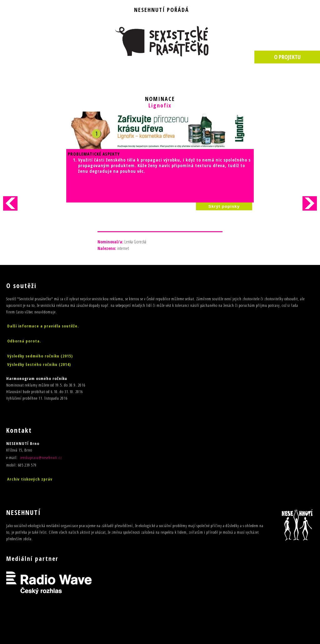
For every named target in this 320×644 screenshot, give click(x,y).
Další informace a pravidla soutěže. (43, 326)
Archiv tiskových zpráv (30, 479)
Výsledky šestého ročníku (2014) (39, 364)
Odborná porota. (24, 341)
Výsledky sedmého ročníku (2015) (40, 356)
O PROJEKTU (287, 57)
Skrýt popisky (224, 206)
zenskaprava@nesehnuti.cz (41, 457)
